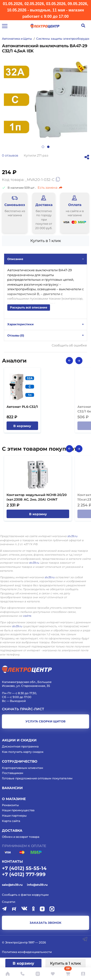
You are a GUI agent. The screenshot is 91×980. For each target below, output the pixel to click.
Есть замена (50, 188)
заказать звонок (45, 923)
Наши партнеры (14, 816)
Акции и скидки (19, 740)
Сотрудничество (20, 761)
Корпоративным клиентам (23, 768)
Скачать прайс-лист (23, 709)
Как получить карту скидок (23, 752)
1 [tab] (43, 147)
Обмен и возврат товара (21, 837)
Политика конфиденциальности (27, 952)
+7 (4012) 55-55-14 (24, 868)
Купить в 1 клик (66, 963)
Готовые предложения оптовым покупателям (37, 778)
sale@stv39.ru (12, 885)
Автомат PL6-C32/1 (22, 407)
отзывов (10, 155)
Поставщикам (13, 773)
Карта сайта (11, 821)
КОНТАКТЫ (12, 861)
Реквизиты (10, 805)
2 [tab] (48, 147)
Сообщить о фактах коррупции (25, 895)
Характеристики (21, 324)
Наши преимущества (18, 810)
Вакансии (12, 788)
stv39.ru (72, 536)
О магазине (14, 799)
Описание (15, 259)
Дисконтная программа (20, 746)
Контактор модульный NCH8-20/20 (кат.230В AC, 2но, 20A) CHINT (37, 497)
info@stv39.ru (37, 885)
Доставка (12, 831)
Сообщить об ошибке (69, 345)
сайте (27, 616)
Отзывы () (16, 335)
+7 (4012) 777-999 (24, 874)
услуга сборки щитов (45, 721)
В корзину (23, 963)
